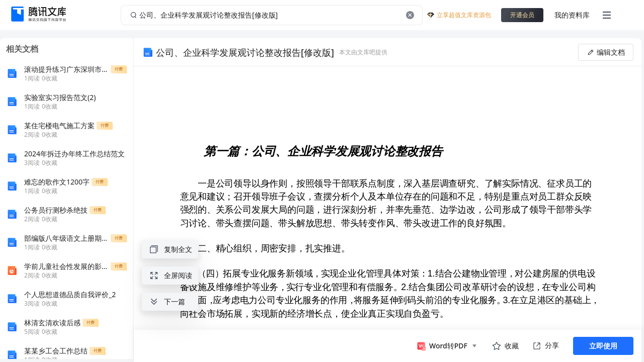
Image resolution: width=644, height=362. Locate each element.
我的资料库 (572, 15)
